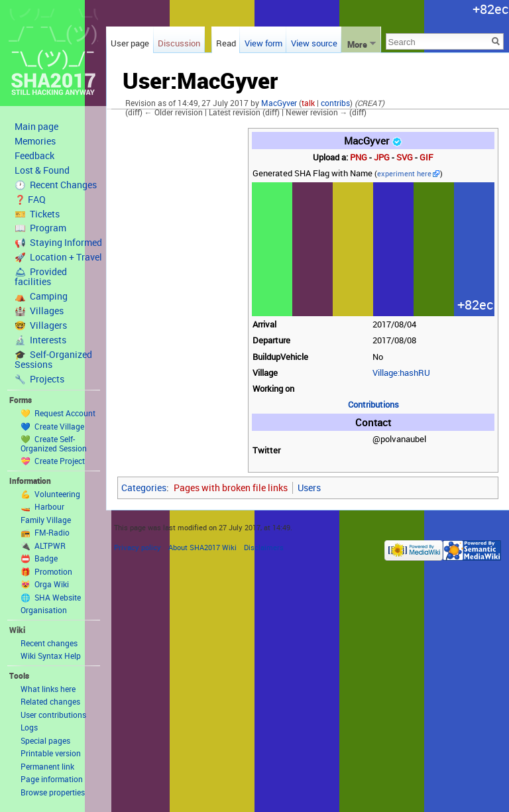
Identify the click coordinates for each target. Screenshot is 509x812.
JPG (382, 157)
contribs (335, 103)
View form (263, 43)
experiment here (404, 174)
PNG (359, 157)
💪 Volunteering (50, 494)
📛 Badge (39, 558)
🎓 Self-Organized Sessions (53, 360)
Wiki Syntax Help (51, 656)
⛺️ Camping (41, 296)
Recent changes (49, 643)
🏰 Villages (39, 311)
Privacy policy (138, 547)
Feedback (34, 156)
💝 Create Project (53, 461)
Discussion (179, 43)
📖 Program (40, 228)
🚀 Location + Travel (58, 257)
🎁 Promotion (46, 571)
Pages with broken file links (231, 488)
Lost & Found (42, 170)
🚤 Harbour (42, 506)
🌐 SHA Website (51, 597)
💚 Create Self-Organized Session (54, 443)
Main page (36, 127)
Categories (144, 488)
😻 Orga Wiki (45, 584)
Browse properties (53, 792)
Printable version (51, 753)
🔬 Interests (40, 340)
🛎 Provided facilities (41, 277)
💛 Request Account (58, 413)
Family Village (46, 520)
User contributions (53, 715)
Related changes (50, 701)
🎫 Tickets (37, 214)
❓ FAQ (30, 200)
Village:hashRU (401, 373)
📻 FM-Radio (45, 532)
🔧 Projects (39, 379)
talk (308, 103)
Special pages (45, 740)
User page (130, 43)
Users (309, 488)
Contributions (373, 405)
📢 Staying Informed (58, 243)
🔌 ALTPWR (43, 546)
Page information (52, 779)
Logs (29, 727)
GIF (426, 157)
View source (314, 43)
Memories (35, 141)
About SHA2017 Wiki (202, 547)
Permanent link (47, 766)
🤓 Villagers (41, 325)
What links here (48, 689)
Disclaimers (264, 547)
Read (226, 43)
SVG (405, 157)
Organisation (44, 610)
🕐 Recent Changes (56, 185)
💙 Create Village (52, 426)
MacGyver (279, 103)
